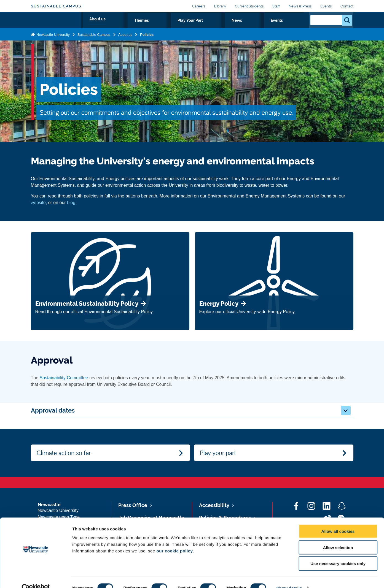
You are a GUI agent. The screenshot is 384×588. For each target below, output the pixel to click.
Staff (276, 6)
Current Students (249, 6)
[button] (346, 410)
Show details (289, 577)
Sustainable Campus (56, 6)
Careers (199, 6)
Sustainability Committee (64, 378)
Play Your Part (241, 27)
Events (326, 6)
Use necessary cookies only (338, 553)
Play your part (218, 452)
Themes (209, 27)
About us (182, 27)
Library (220, 6)
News (271, 27)
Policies (147, 45)
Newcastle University (53, 45)
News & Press (300, 6)
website (38, 203)
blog (71, 203)
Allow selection (338, 537)
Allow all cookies (338, 520)
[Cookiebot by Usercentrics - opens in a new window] (36, 577)
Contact (347, 6)
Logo (56, 25)
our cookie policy (174, 540)
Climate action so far (64, 452)
